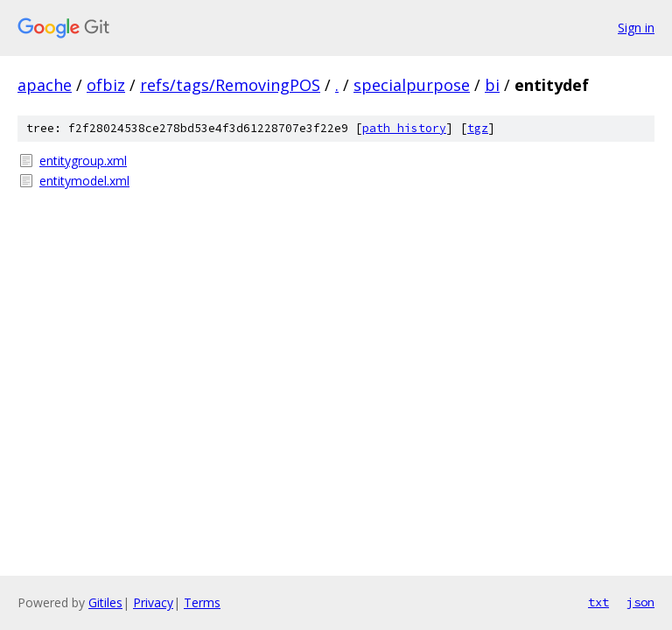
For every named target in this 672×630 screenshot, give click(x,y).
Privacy (153, 602)
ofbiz (106, 85)
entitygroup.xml (83, 161)
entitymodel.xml (84, 181)
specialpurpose (412, 85)
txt (598, 602)
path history (404, 128)
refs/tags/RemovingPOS (230, 85)
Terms (202, 602)
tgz (478, 128)
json (640, 602)
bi (492, 85)
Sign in (636, 28)
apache (45, 85)
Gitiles (105, 602)
